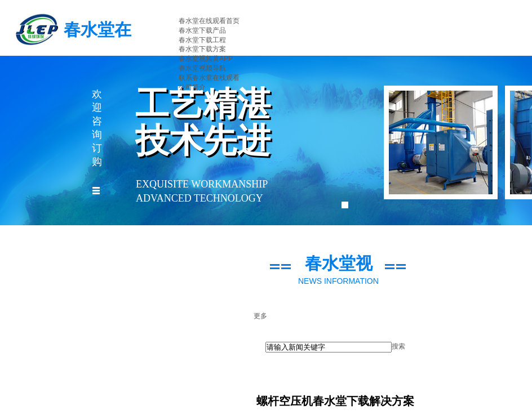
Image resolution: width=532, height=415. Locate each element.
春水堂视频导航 (202, 68)
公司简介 (192, 87)
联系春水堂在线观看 (209, 78)
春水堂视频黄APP (206, 59)
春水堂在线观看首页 (209, 21)
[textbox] (329, 347)
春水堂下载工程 (202, 40)
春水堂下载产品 (202, 30)
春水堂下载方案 (202, 49)
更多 (260, 316)
